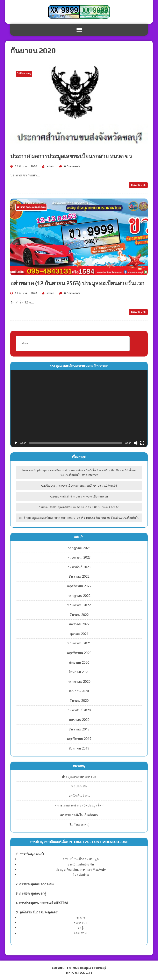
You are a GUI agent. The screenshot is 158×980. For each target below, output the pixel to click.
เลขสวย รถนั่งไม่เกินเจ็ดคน (79, 815)
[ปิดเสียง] (136, 443)
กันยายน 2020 (79, 663)
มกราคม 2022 (79, 624)
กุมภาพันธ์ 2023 (79, 567)
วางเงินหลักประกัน (81, 864)
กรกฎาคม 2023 (79, 548)
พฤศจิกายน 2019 (79, 739)
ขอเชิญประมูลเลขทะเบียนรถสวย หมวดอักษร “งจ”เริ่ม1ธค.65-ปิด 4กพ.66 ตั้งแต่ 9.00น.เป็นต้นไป (79, 518)
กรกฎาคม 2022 (79, 596)
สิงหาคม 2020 (79, 672)
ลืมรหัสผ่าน (81, 875)
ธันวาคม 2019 (79, 729)
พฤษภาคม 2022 (79, 605)
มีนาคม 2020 (79, 701)
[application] (79, 409)
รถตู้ (81, 928)
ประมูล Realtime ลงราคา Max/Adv (81, 870)
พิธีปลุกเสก (79, 786)
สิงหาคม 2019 (79, 748)
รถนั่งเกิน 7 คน (79, 796)
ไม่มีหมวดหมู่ (79, 824)
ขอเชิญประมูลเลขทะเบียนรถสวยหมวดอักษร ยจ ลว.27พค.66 (79, 486)
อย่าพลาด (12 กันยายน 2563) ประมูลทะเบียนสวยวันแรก (77, 283)
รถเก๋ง (81, 917)
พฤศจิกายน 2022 (79, 586)
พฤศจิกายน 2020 (79, 653)
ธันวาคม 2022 (79, 576)
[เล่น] (16, 443)
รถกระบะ (81, 923)
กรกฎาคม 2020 (79, 682)
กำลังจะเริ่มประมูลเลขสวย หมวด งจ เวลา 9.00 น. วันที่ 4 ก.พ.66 (79, 507)
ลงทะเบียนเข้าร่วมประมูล (81, 859)
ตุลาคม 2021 (79, 634)
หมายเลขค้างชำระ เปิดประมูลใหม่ (79, 805)
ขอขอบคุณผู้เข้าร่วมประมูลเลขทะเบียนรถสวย (79, 496)
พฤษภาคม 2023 (79, 557)
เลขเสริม (81, 933)
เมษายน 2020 (79, 691)
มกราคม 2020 (79, 720)
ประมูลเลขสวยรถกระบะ (79, 777)
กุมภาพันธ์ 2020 (79, 710)
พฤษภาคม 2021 (79, 643)
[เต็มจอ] (142, 443)
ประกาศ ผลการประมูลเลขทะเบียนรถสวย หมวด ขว (71, 156)
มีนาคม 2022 (79, 615)
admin (50, 166)
